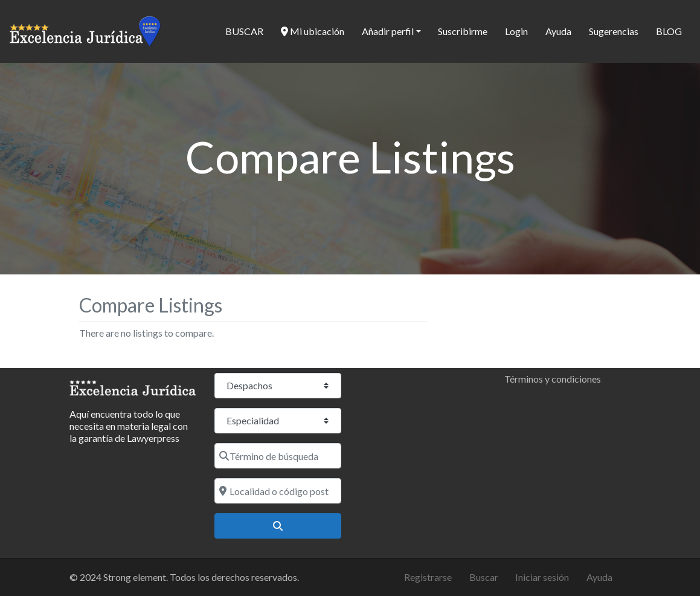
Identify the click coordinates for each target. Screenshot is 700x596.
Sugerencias (614, 31)
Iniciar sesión (542, 577)
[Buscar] (278, 526)
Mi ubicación (313, 31)
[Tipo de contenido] (278, 386)
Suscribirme (463, 31)
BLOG (669, 31)
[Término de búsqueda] (278, 456)
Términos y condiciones (553, 379)
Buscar (484, 577)
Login (516, 31)
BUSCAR (244, 31)
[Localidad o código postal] (278, 491)
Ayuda (558, 31)
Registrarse (428, 577)
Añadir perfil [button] (388, 31)
